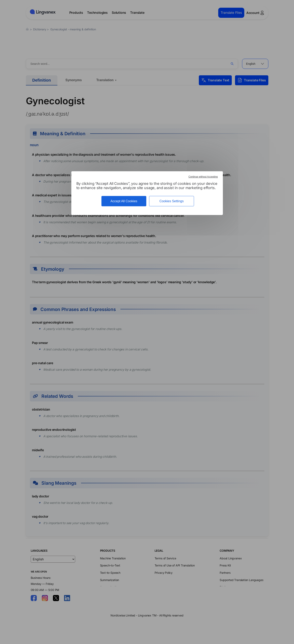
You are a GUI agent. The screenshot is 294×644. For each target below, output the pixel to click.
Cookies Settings (172, 201)
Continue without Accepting (203, 177)
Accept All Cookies (124, 201)
